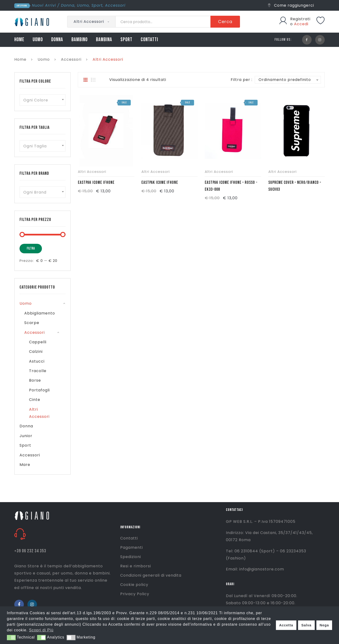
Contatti (129, 538)
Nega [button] (324, 625)
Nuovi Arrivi (44, 5)
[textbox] (42, 100)
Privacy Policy (135, 594)
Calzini (36, 352)
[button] (11, 638)
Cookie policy (134, 585)
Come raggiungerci (291, 5)
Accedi (301, 24)
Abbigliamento (40, 313)
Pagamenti (132, 547)
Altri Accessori (92, 172)
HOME (19, 40)
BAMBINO (80, 40)
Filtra (31, 248)
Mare (25, 465)
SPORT (126, 40)
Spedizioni (131, 557)
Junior (26, 436)
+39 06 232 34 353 (30, 551)
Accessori (115, 5)
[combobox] (42, 100)
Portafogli (39, 390)
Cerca (225, 22)
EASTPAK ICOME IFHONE (96, 182)
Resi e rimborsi (136, 566)
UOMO (38, 40)
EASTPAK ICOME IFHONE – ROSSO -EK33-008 (231, 186)
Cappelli (38, 342)
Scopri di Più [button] (41, 630)
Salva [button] (307, 625)
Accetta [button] (286, 625)
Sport (97, 5)
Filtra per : (242, 80)
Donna (68, 5)
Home (20, 59)
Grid (85, 80)
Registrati (300, 19)
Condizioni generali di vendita (151, 575)
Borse (35, 380)
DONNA (57, 40)
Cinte (35, 400)
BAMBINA (104, 40)
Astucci (37, 361)
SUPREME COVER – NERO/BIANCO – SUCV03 (295, 186)
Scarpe (32, 323)
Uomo (83, 5)
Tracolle (38, 371)
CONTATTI (149, 40)
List (93, 80)
